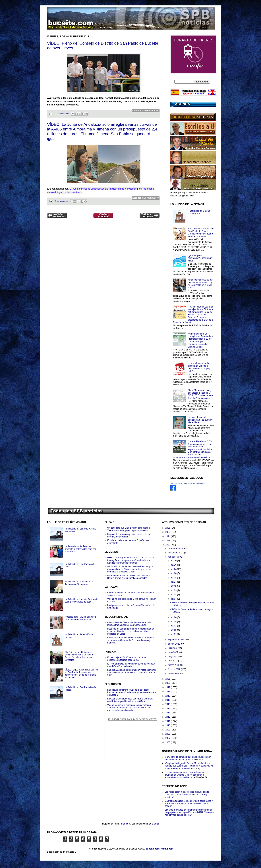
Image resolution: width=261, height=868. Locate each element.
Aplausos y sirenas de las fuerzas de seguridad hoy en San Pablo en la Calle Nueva (200, 284)
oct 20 (174, 573)
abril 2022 (173, 661)
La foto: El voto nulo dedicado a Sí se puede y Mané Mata (200, 420)
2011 (168, 721)
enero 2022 (174, 674)
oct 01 (174, 634)
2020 (168, 683)
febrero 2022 (174, 669)
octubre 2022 (175, 557)
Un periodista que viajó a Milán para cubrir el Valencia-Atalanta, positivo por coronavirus (129, 529)
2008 (168, 734)
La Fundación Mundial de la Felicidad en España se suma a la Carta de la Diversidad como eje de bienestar (131, 640)
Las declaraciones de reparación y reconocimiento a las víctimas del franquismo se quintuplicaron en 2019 (132, 673)
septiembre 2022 (176, 639)
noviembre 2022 (176, 553)
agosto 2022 (174, 644)
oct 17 (174, 582)
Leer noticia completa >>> (146, 111)
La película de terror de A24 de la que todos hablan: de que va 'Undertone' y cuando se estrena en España (132, 692)
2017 (168, 696)
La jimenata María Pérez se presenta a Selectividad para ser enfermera (80, 549)
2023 (168, 541)
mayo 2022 (174, 657)
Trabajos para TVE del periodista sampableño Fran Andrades (81, 618)
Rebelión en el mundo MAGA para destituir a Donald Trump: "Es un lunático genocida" (129, 577)
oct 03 (174, 626)
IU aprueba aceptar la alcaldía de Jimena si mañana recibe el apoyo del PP (200, 367)
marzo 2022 (174, 665)
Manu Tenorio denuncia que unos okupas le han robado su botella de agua (188, 758)
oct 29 (174, 561)
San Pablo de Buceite (180, 483)
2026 (168, 528)
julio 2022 (173, 648)
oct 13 (174, 586)
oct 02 (174, 630)
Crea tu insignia (198, 483)
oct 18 (174, 578)
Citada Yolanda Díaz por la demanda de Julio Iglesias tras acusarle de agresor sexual (129, 624)
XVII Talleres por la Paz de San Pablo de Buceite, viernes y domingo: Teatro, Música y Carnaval (201, 232)
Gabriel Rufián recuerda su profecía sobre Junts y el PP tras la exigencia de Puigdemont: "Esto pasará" (189, 804)
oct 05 (174, 622)
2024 (168, 536)
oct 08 (174, 595)
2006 (168, 742)
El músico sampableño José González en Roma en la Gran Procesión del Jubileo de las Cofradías (79, 656)
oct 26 (174, 565)
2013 (168, 713)
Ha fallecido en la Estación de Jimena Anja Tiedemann (79, 583)
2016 (168, 700)
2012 (168, 717)
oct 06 (174, 617)
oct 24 (174, 569)
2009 (168, 730)
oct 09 (174, 590)
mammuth (126, 824)
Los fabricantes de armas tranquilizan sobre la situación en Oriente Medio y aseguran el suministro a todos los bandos (187, 775)
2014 (168, 709)
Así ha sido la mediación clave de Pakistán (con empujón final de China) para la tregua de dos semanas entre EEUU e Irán (130, 569)
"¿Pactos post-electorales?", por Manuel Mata (200, 258)
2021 (168, 679)
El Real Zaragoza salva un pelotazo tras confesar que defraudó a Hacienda (131, 665)
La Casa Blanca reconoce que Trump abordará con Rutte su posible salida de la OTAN (130, 700)
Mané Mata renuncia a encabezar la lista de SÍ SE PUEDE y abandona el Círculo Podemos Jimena (201, 394)
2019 (168, 687)
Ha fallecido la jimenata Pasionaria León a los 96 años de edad (81, 601)
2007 (168, 738)
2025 (168, 532)
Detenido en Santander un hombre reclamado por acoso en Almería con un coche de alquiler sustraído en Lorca (131, 631)
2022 (168, 545)
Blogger (156, 824)
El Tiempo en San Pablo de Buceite (132, 719)
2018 (168, 692)
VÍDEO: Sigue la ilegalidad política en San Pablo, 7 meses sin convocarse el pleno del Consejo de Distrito (81, 674)
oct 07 (174, 599)
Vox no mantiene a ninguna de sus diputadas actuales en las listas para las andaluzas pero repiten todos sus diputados (129, 708)
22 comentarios (62, 114)
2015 (168, 704)
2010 (168, 725)
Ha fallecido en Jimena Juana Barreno (199, 212)
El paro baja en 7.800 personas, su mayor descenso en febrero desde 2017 (128, 659)
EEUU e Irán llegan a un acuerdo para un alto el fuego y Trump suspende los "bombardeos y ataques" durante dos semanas (130, 560)
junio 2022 (173, 652)
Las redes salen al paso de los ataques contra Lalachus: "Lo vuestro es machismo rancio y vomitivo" (187, 795)
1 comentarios (61, 201)
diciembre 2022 (176, 549)
